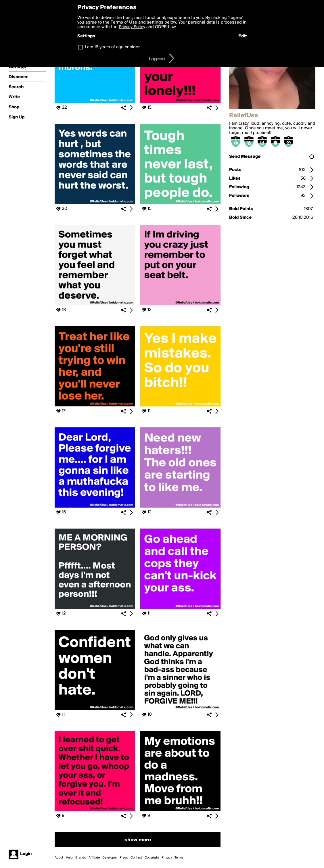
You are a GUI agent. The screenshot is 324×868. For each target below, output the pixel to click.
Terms (179, 858)
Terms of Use (124, 22)
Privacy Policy (132, 27)
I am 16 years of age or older (112, 47)
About (59, 858)
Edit (243, 36)
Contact (136, 858)
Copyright (152, 858)
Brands (81, 858)
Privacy (167, 858)
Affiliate (94, 858)
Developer (110, 858)
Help (69, 858)
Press (124, 858)
